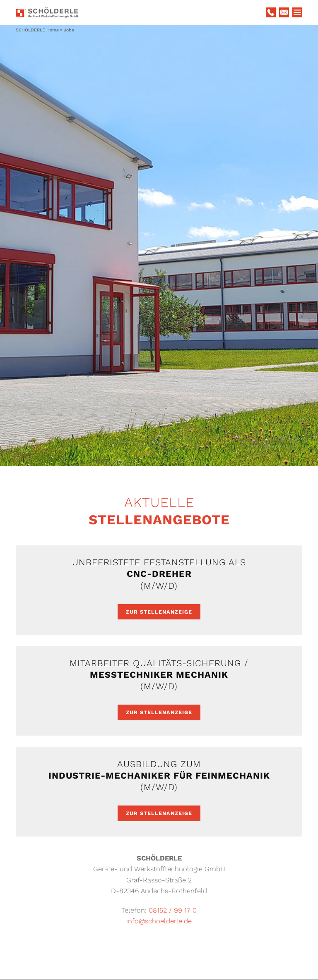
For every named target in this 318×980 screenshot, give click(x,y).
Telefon (271, 12)
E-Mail (284, 12)
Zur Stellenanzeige (159, 612)
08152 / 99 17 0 (173, 910)
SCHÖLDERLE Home (37, 30)
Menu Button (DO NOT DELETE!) (297, 12)
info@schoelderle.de (159, 921)
